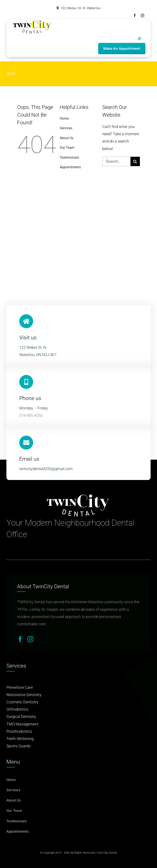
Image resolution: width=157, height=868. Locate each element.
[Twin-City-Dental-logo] (32, 22)
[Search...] (116, 161)
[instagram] (142, 15)
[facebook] (135, 15)
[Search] (135, 161)
